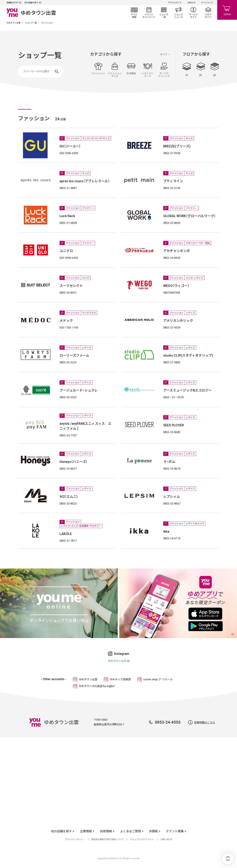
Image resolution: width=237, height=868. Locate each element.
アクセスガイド (175, 3)
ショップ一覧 (164, 13)
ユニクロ (66, 251)
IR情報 (153, 831)
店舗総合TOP (12, 3)
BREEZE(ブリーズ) (177, 146)
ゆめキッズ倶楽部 (120, 679)
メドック (66, 321)
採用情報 (106, 831)
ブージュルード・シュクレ (79, 390)
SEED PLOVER (174, 425)
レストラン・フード (148, 70)
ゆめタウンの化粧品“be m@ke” (97, 686)
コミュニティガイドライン (142, 839)
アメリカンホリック (178, 321)
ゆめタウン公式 (117, 661)
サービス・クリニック (164, 70)
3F (215, 69)
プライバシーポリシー (75, 839)
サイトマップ (207, 3)
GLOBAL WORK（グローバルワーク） (190, 216)
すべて (164, 55)
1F (187, 69)
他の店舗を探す (31, 3)
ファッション (98, 70)
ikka (166, 531)
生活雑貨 (131, 70)
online (227, 10)
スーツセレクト (71, 286)
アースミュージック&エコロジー (187, 390)
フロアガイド (208, 13)
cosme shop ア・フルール (158, 679)
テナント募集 (175, 831)
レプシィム (172, 497)
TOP (228, 859)
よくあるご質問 (131, 831)
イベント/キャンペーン (149, 13)
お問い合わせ (166, 839)
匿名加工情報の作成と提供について (107, 839)
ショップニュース (179, 13)
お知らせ (191, 3)
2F (201, 69)
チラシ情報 (134, 13)
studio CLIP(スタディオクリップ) (188, 355)
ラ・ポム (169, 462)
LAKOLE (66, 534)
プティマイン (173, 181)
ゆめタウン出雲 (13, 23)
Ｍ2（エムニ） (69, 497)
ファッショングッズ (115, 70)
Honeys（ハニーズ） (74, 462)
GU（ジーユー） (70, 146)
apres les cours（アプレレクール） (85, 181)
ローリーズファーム (74, 355)
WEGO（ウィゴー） (176, 286)
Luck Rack (67, 216)
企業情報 (86, 831)
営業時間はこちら (205, 723)
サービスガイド (193, 13)
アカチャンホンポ (177, 251)
